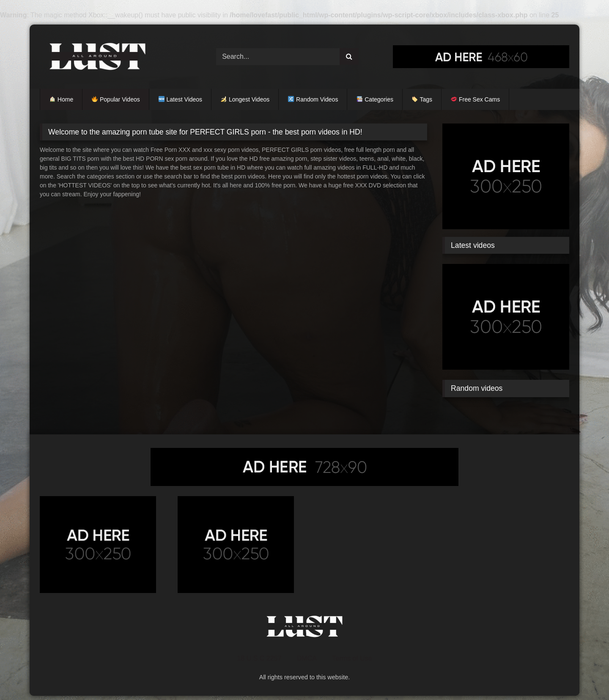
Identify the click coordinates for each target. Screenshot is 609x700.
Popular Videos (116, 99)
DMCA (307, 658)
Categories (375, 99)
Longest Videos (245, 99)
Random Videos (313, 99)
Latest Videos (180, 99)
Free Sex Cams (475, 99)
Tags (422, 99)
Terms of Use (352, 658)
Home (61, 99)
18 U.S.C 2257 (259, 658)
